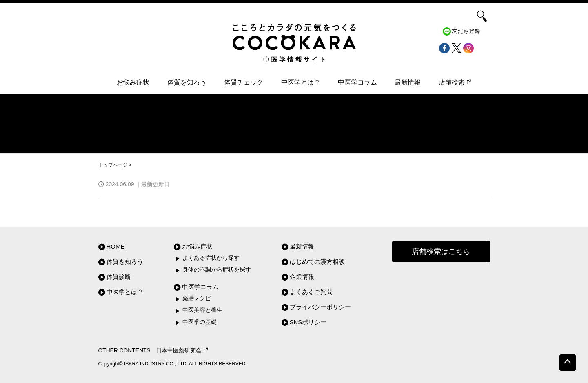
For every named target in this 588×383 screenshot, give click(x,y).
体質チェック (244, 82)
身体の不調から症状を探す (217, 270)
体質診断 (119, 277)
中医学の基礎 (200, 322)
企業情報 (302, 277)
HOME (116, 246)
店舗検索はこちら (441, 252)
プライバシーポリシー (320, 307)
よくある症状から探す (211, 258)
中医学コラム (357, 82)
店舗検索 (455, 82)
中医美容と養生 (202, 310)
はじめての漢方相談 (317, 262)
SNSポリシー (308, 322)
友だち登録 (466, 31)
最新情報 (408, 82)
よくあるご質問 (311, 292)
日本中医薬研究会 (182, 351)
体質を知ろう (187, 82)
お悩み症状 (133, 82)
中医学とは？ (301, 82)
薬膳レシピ (197, 298)
